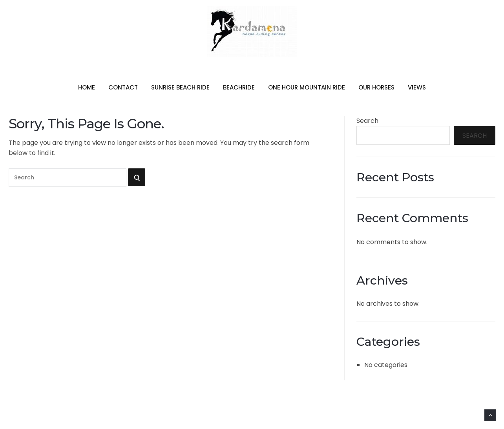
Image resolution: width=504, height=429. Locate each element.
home (87, 87)
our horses (376, 87)
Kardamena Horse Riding (252, 63)
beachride (239, 87)
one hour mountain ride (307, 87)
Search (367, 121)
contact (123, 87)
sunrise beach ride (180, 87)
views (417, 87)
